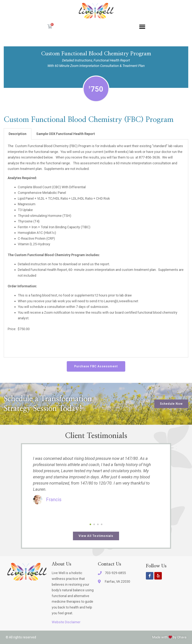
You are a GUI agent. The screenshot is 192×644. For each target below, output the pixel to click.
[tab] (18, 134)
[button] (142, 27)
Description (18, 134)
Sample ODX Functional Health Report (66, 134)
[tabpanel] (96, 248)
